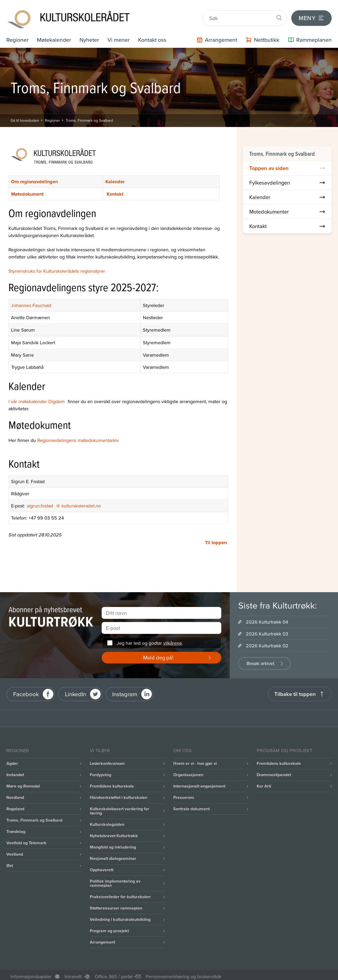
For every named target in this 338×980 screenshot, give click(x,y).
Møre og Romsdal (23, 783)
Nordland (15, 794)
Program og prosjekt (109, 927)
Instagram (125, 690)
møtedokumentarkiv (98, 437)
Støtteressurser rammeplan (116, 905)
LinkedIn (76, 690)
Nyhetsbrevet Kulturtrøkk (114, 832)
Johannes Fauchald (31, 302)
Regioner (18, 36)
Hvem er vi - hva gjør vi (195, 760)
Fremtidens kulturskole (112, 783)
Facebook (26, 690)
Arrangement (102, 939)
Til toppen (216, 539)
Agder (12, 760)
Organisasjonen (188, 771)
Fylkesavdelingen (287, 179)
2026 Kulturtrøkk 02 (267, 642)
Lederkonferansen (107, 760)
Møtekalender (55, 36)
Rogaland (15, 805)
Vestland (15, 851)
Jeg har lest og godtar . (150, 639)
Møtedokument (27, 190)
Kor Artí (264, 783)
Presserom (184, 794)
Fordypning (100, 771)
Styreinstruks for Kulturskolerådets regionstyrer (57, 268)
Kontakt (115, 190)
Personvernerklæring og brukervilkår (184, 973)
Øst (10, 862)
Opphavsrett (102, 866)
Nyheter (91, 36)
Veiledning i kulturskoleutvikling (120, 916)
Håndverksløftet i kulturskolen (119, 794)
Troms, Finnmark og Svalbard (89, 117)
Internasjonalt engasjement (199, 783)
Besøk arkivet (260, 660)
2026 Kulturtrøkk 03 (267, 630)
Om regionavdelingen (34, 178)
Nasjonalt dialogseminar (113, 855)
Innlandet (15, 771)
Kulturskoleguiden (107, 821)
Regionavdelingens (57, 437)
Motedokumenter (287, 208)
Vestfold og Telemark (26, 839)
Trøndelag (16, 828)
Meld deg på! (158, 654)
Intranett (73, 973)
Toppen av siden (287, 164)
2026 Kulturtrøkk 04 (267, 618)
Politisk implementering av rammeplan (115, 880)
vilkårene (173, 639)
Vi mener (121, 36)
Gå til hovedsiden (25, 117)
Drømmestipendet (274, 771)
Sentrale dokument (191, 805)
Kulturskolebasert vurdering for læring (119, 807)
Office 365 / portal (114, 973)
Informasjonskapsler (31, 973)
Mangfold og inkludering (113, 844)
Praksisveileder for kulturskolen (120, 893)
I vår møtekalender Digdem (38, 398)
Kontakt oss (155, 36)
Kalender (115, 178)
